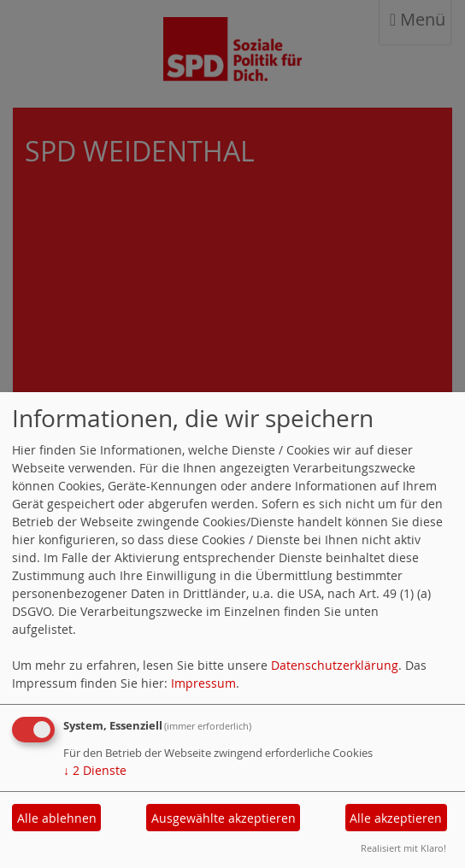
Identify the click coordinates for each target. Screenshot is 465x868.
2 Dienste (95, 770)
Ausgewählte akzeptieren (224, 818)
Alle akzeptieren (396, 818)
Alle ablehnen (57, 818)
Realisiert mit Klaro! (403, 848)
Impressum (203, 683)
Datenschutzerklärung (335, 665)
